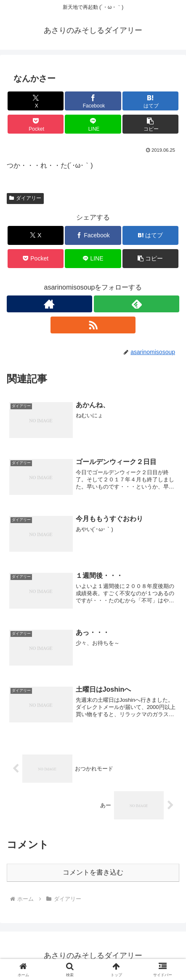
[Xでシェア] (36, 101)
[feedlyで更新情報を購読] (137, 304)
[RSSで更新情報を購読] (93, 325)
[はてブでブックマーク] (150, 101)
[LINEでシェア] (93, 124)
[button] (150, 124)
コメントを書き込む (93, 872)
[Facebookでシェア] (93, 101)
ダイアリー (25, 198)
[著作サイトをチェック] (49, 304)
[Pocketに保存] (36, 124)
